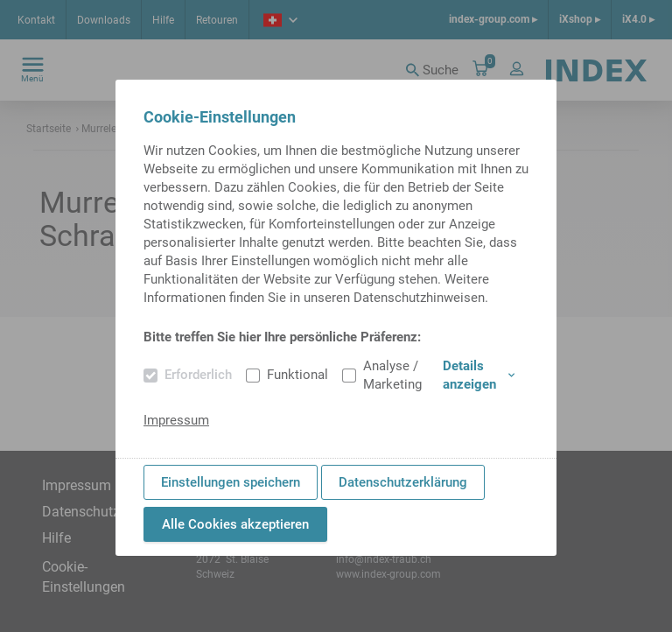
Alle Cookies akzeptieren (235, 524)
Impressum (176, 420)
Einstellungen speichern (231, 482)
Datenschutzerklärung (403, 482)
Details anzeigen (479, 375)
